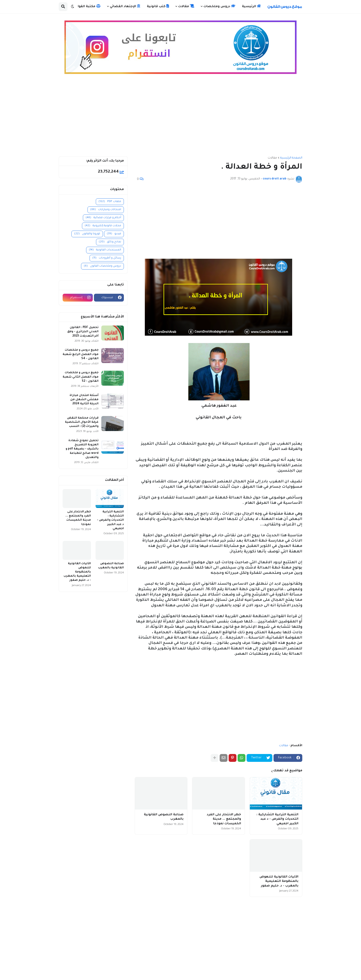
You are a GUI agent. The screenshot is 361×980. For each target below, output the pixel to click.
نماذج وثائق (110, 242)
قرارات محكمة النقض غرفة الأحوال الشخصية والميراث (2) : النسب (82, 422)
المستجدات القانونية (105, 250)
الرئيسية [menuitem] (251, 6)
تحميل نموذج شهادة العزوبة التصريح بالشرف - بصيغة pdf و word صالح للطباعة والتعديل (82, 449)
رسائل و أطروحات (107, 258)
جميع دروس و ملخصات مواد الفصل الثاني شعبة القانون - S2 (81, 377)
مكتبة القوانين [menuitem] (87, 6)
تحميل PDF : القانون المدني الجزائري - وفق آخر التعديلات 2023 (83, 332)
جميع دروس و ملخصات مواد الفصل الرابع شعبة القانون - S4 (81, 354)
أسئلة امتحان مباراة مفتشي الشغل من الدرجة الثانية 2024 (84, 400)
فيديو (114, 234)
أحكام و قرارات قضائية (103, 218)
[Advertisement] (180, 117)
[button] (73, 7)
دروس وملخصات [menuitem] (220, 6)
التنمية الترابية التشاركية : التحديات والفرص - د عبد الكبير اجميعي (277, 819)
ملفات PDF (110, 202)
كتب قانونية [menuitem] (158, 6)
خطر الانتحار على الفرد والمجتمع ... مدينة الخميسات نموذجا (224, 819)
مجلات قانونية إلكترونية (103, 226)
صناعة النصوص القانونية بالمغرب (164, 817)
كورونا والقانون (87, 234)
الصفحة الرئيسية (291, 158)
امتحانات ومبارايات (106, 210)
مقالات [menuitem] (186, 6)
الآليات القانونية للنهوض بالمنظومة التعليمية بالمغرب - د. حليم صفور (279, 881)
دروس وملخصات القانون (102, 266)
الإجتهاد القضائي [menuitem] (125, 6)
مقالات (272, 158)
